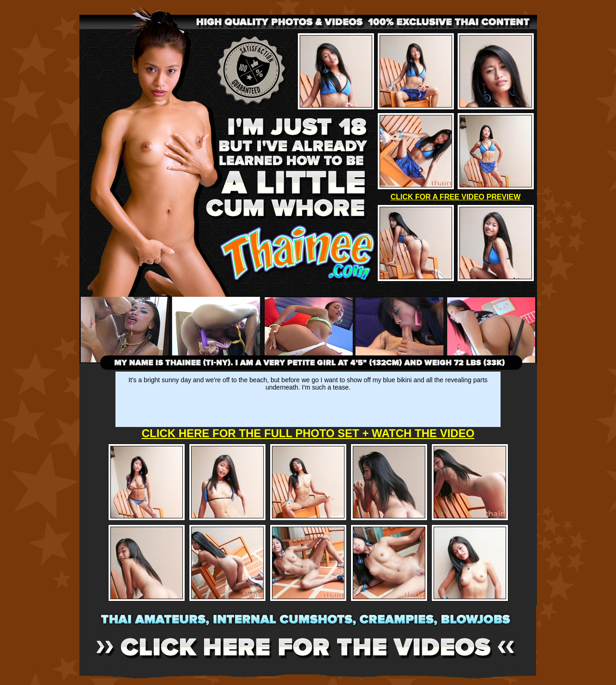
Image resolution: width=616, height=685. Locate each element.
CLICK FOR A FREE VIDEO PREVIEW (456, 197)
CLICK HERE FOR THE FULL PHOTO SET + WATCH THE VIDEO (308, 433)
